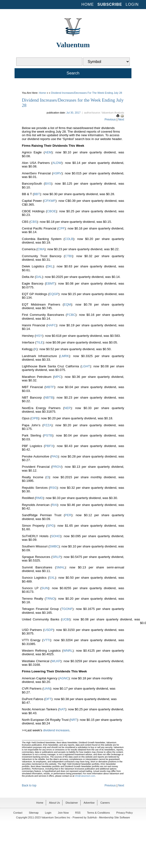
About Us (55, 803)
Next (121, 120)
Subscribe (110, 4)
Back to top (29, 785)
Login (132, 4)
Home (88, 4)
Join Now (63, 813)
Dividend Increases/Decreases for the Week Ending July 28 (87, 93)
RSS (78, 813)
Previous (110, 120)
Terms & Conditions (99, 813)
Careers (105, 803)
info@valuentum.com (85, 776)
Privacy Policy (125, 813)
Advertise (89, 803)
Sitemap (34, 813)
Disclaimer (72, 803)
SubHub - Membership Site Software (109, 817)
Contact (18, 813)
